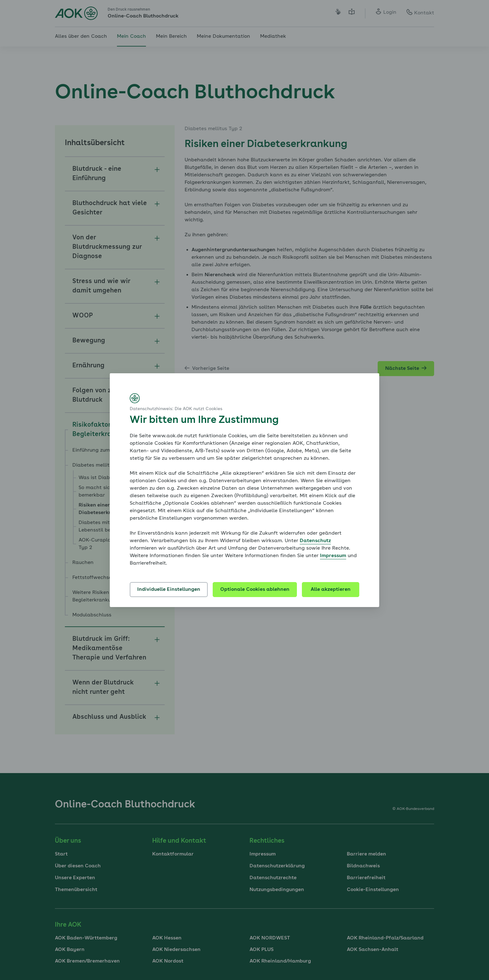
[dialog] (244, 490)
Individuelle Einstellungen (169, 590)
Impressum (333, 556)
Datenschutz (315, 541)
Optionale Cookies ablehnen (255, 590)
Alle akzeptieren (331, 590)
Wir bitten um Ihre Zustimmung (204, 420)
